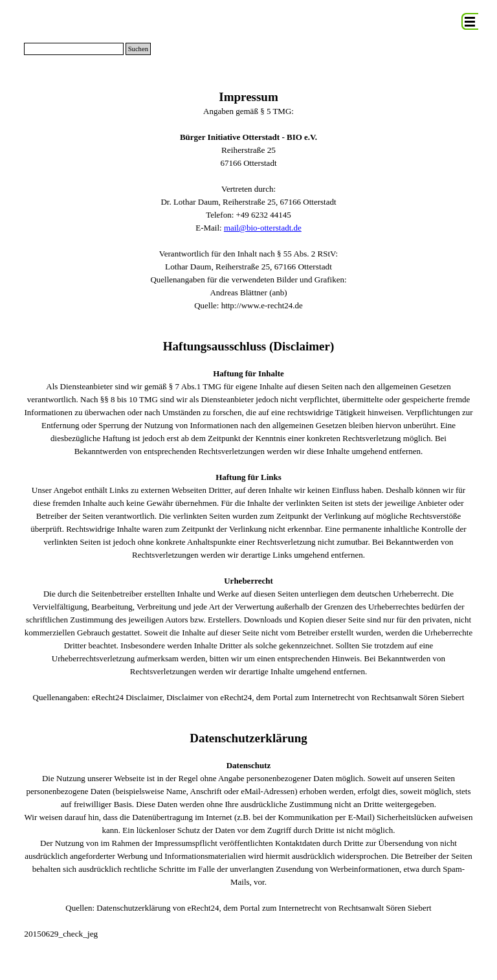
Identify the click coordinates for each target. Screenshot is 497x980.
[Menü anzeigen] (470, 21)
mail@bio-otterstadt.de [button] (263, 228)
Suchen (138, 49)
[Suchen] (74, 49)
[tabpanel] (248, 515)
